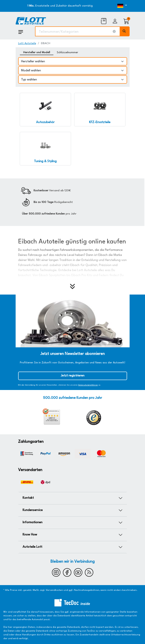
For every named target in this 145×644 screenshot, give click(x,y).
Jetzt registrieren (73, 376)
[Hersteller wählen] (73, 61)
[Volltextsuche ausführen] (125, 31)
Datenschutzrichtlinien (88, 385)
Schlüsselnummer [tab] (67, 52)
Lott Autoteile (27, 43)
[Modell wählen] (73, 70)
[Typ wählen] (73, 79)
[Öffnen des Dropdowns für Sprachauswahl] (113, 6)
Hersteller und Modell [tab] (37, 52)
